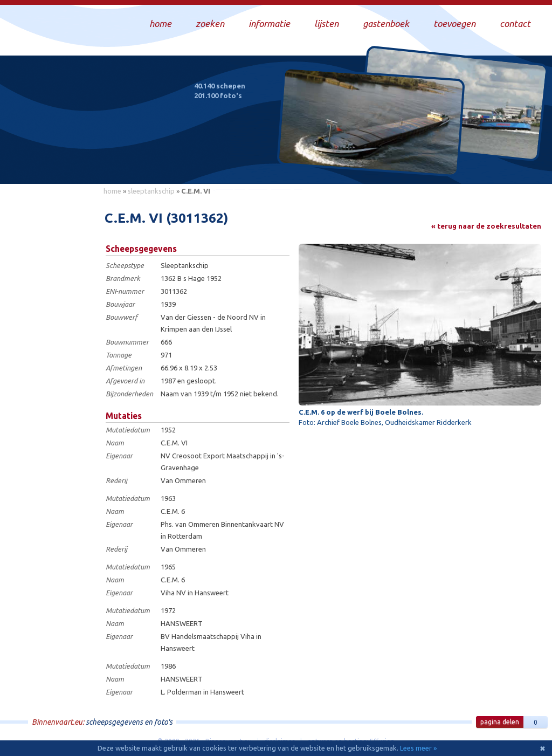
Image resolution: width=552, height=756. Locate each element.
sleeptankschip (151, 191)
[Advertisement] (49, 362)
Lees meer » (418, 748)
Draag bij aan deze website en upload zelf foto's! (452, 164)
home (112, 191)
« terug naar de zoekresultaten (486, 226)
